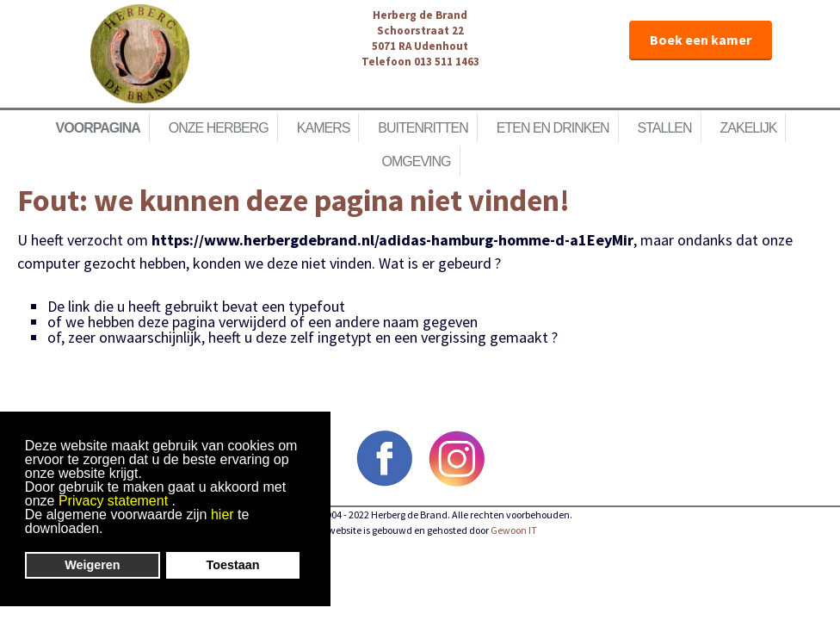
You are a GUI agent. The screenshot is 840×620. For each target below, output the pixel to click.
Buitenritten (423, 128)
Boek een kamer (701, 40)
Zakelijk (749, 128)
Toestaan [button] (233, 565)
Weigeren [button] (93, 565)
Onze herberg (219, 128)
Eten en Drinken (553, 128)
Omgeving (416, 161)
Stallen (665, 128)
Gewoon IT (514, 530)
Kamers (324, 128)
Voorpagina (98, 128)
